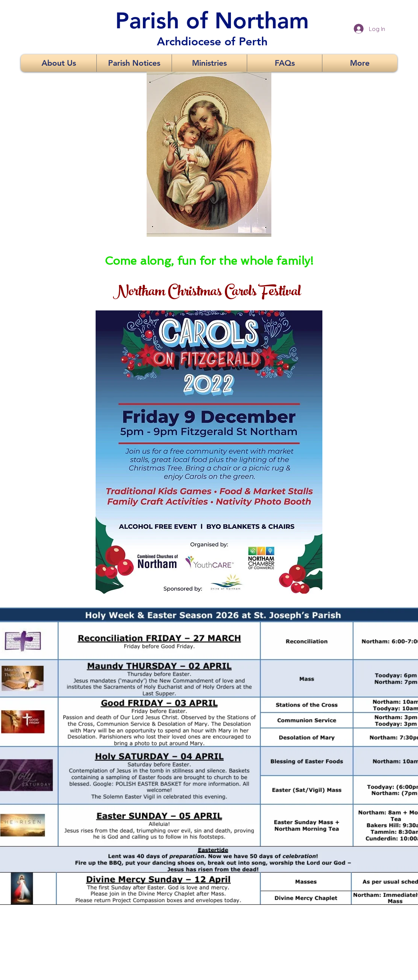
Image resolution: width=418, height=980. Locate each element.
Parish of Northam (212, 20)
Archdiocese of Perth (212, 42)
